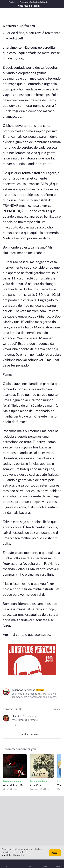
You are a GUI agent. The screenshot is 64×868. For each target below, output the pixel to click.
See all (58, 709)
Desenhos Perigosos (23, 690)
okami (15, 716)
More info (6, 855)
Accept (55, 853)
